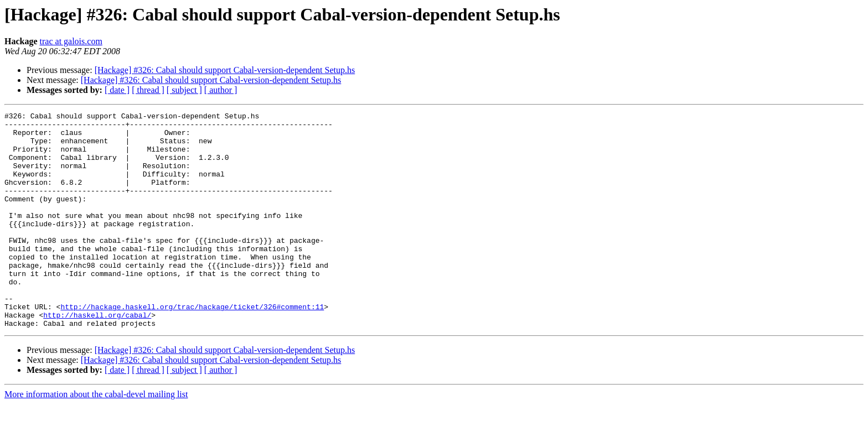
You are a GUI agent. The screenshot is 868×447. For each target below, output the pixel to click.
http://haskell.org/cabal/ (97, 356)
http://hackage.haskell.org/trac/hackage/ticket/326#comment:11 (192, 346)
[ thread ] (148, 90)
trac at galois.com (71, 41)
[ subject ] (184, 90)
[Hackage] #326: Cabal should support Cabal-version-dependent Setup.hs (225, 70)
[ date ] (117, 90)
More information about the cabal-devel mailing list (96, 437)
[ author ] (221, 90)
